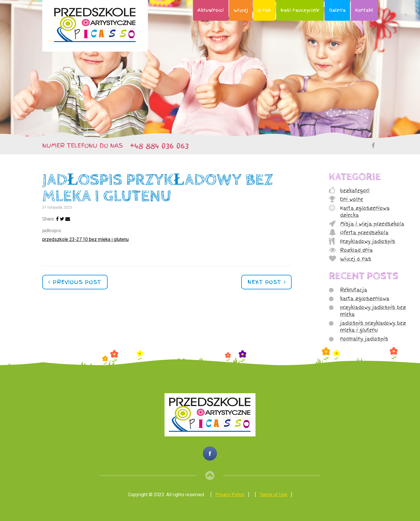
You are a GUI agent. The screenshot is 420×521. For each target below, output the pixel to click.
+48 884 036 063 (157, 146)
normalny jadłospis (364, 339)
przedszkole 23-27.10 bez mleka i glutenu (85, 239)
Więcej (241, 10)
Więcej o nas (356, 259)
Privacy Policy (230, 495)
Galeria (337, 10)
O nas (264, 10)
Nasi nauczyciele (300, 10)
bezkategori (355, 190)
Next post (265, 282)
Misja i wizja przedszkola (372, 224)
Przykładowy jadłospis (368, 241)
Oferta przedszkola (364, 232)
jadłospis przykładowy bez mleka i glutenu (373, 326)
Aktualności (211, 10)
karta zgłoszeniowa (365, 298)
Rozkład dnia (356, 250)
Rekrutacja (354, 290)
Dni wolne (352, 199)
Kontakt (364, 10)
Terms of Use (273, 495)
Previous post (76, 282)
